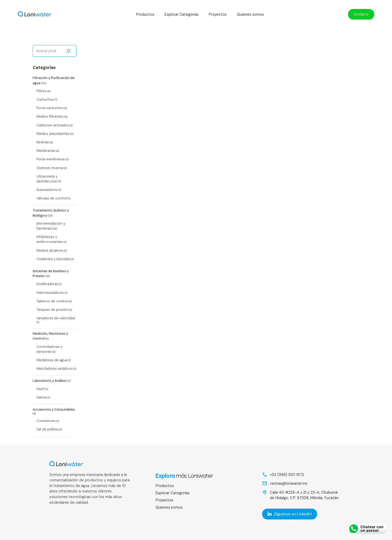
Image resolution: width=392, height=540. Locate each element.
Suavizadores (47, 190)
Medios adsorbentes (53, 134)
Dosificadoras (47, 284)
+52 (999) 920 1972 (287, 475)
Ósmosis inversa (50, 168)
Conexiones (46, 421)
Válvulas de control (52, 198)
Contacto (361, 14)
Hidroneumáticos (50, 293)
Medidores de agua (52, 360)
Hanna (42, 397)
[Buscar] (68, 51)
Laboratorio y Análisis (50, 381)
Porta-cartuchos (50, 108)
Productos (145, 14)
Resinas (43, 142)
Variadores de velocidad (56, 318)
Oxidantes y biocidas (53, 259)
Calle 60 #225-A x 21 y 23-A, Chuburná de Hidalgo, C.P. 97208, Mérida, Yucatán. (305, 495)
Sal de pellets (47, 429)
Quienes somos (250, 14)
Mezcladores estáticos (55, 369)
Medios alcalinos (50, 250)
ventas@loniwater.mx (289, 483)
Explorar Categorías (182, 14)
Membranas (46, 151)
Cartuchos (45, 99)
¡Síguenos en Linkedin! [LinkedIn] (290, 514)
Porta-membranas (51, 159)
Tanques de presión (52, 310)
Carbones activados (53, 125)
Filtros (41, 91)
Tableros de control (52, 301)
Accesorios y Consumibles (54, 409)
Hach (41, 389)
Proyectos (218, 14)
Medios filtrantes (50, 116)
